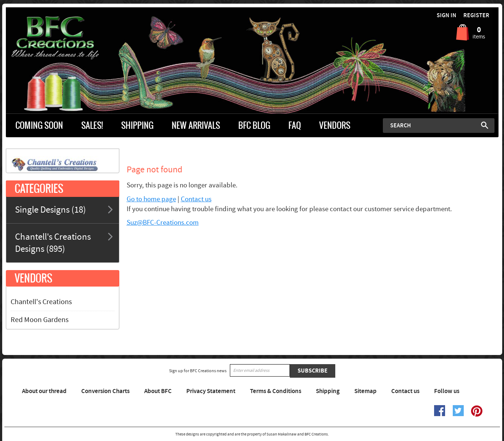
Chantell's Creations (41, 302)
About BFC (158, 391)
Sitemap (365, 391)
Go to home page (151, 199)
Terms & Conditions (276, 391)
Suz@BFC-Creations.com (163, 223)
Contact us (196, 199)
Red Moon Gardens (40, 320)
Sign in (447, 16)
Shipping (328, 391)
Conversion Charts (105, 391)
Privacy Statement (211, 391)
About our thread (44, 391)
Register (476, 16)
